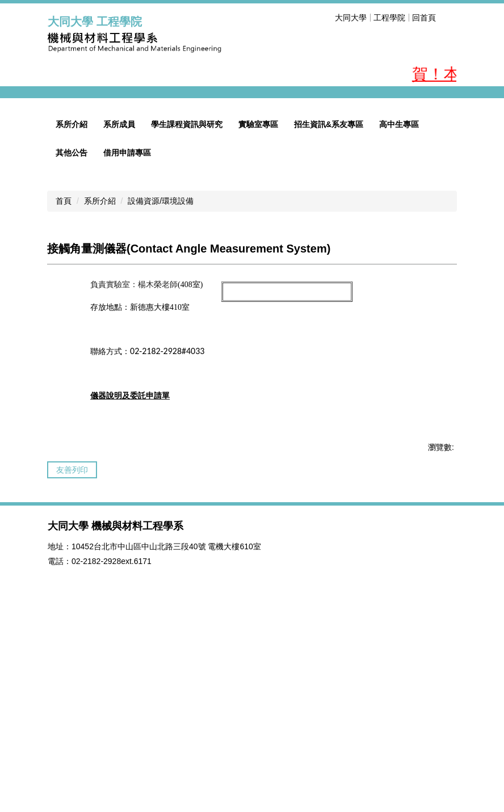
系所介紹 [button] (72, 306)
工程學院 (389, 18)
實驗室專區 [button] (258, 306)
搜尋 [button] (450, 18)
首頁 (64, 382)
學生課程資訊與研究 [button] (187, 306)
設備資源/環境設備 (161, 382)
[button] (62, 183)
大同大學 (351, 18)
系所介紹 (100, 382)
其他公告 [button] (72, 334)
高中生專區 (399, 306)
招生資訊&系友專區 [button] (329, 306)
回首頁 (424, 18)
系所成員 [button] (119, 306)
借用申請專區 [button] (127, 334)
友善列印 (72, 651)
